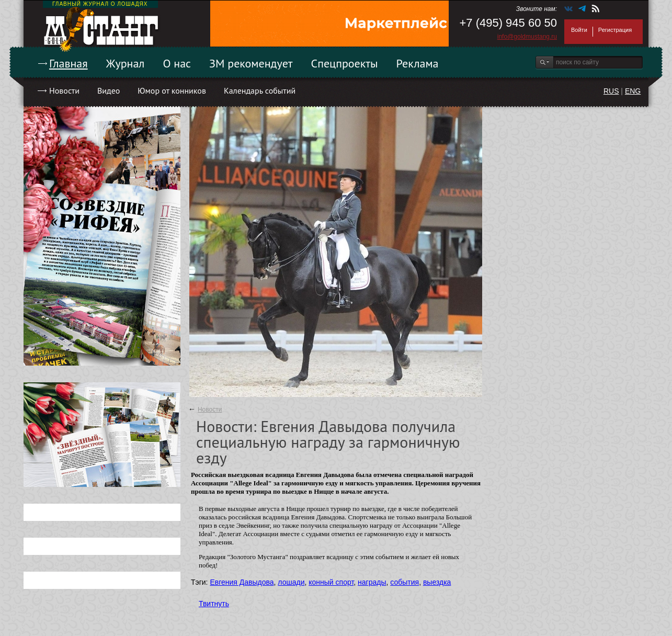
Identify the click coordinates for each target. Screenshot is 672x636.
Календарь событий (260, 90)
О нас (177, 63)
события (405, 582)
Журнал (126, 63)
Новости (64, 90)
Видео (109, 90)
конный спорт (331, 582)
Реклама (418, 63)
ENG (633, 91)
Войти (579, 30)
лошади (291, 582)
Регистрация (615, 30)
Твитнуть (214, 604)
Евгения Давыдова (242, 582)
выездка (437, 582)
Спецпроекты (345, 63)
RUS (611, 91)
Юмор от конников (172, 90)
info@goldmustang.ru (527, 37)
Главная (69, 63)
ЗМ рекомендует (251, 63)
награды (372, 582)
